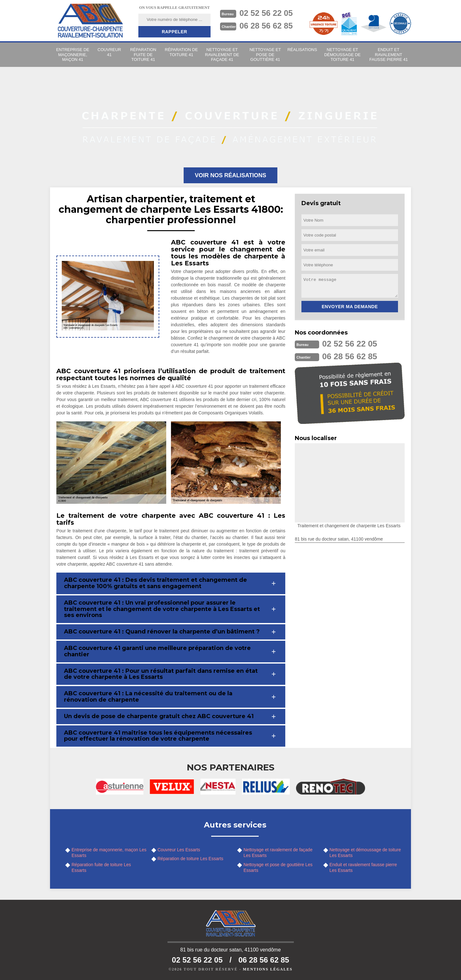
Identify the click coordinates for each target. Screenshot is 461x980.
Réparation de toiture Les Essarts (191, 859)
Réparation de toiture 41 (181, 52)
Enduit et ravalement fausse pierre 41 (389, 55)
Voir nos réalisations (230, 175)
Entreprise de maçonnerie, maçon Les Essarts (109, 853)
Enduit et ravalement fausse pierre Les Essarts (363, 867)
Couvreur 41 (109, 52)
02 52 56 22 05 (267, 13)
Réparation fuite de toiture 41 (143, 55)
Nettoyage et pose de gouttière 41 (265, 55)
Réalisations (302, 50)
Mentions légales (268, 969)
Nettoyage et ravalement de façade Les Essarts (278, 853)
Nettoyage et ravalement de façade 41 (222, 55)
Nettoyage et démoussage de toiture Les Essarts (365, 853)
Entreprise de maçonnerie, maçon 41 (73, 55)
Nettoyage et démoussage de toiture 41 (342, 55)
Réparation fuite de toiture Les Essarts (101, 867)
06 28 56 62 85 (267, 26)
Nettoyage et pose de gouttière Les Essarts (278, 867)
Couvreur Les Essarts (179, 850)
